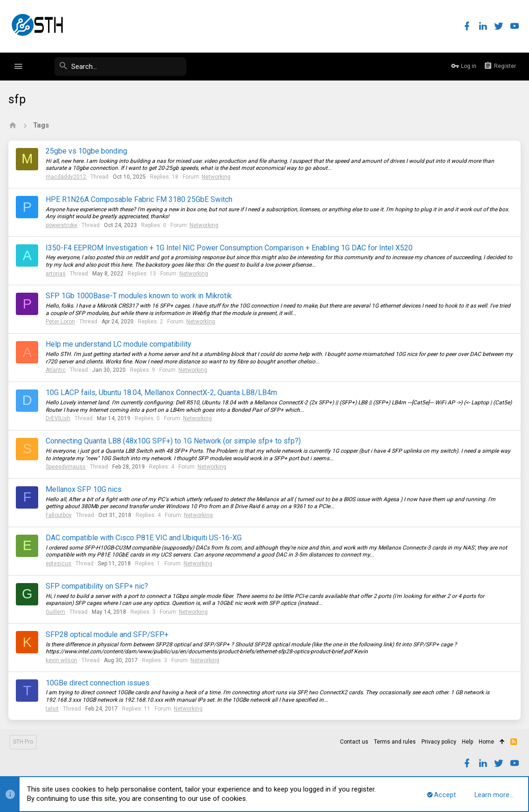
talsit (53, 709)
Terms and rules (395, 742)
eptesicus (59, 564)
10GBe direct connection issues (98, 683)
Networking (217, 177)
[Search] (116, 67)
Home (486, 742)
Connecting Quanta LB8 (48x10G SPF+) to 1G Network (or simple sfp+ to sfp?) (174, 441)
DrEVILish (59, 418)
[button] (18, 67)
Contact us (354, 742)
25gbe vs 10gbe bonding (87, 151)
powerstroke (62, 225)
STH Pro (23, 742)
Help (468, 742)
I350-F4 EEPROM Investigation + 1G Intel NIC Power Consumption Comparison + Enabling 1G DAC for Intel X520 (230, 248)
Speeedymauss (67, 467)
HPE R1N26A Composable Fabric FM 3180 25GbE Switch (140, 199)
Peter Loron (61, 322)
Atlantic (57, 370)
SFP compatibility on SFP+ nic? (98, 586)
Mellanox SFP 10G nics (85, 489)
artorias (57, 274)
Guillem (56, 612)
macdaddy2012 (67, 177)
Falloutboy (60, 515)
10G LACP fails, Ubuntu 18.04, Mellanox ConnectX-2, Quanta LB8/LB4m (162, 393)
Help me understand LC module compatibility (119, 344)
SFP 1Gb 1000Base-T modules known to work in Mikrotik (140, 296)
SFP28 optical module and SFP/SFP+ (108, 634)
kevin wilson (62, 660)
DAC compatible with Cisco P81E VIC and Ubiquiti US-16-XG (145, 538)
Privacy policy (439, 742)
